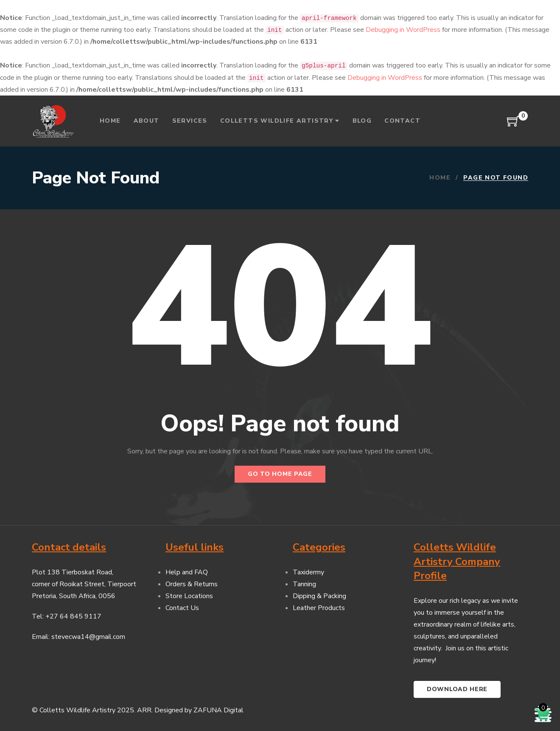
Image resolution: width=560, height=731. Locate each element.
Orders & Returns (192, 584)
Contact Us (182, 608)
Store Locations (189, 596)
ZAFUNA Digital (218, 710)
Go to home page (280, 474)
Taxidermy (308, 572)
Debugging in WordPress (403, 30)
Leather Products (319, 608)
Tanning (304, 584)
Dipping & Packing (319, 596)
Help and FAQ (187, 572)
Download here (457, 689)
